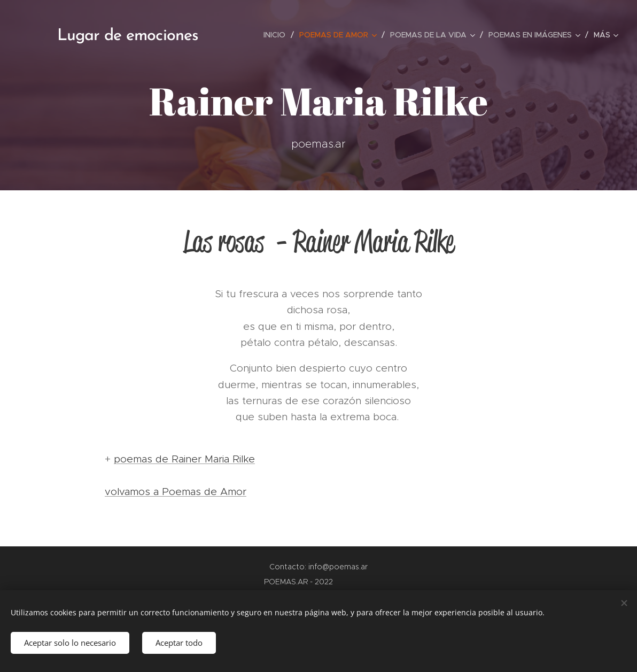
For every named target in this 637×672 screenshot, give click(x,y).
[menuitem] (277, 35)
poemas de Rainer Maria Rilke (184, 459)
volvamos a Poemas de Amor (176, 492)
